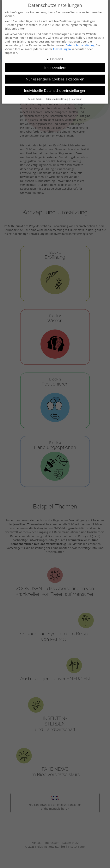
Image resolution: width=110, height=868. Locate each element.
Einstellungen (62, 44)
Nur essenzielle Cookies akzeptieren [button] (55, 74)
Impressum (76, 94)
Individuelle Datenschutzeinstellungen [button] (55, 86)
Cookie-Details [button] (35, 94)
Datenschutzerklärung (80, 41)
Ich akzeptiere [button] (55, 63)
